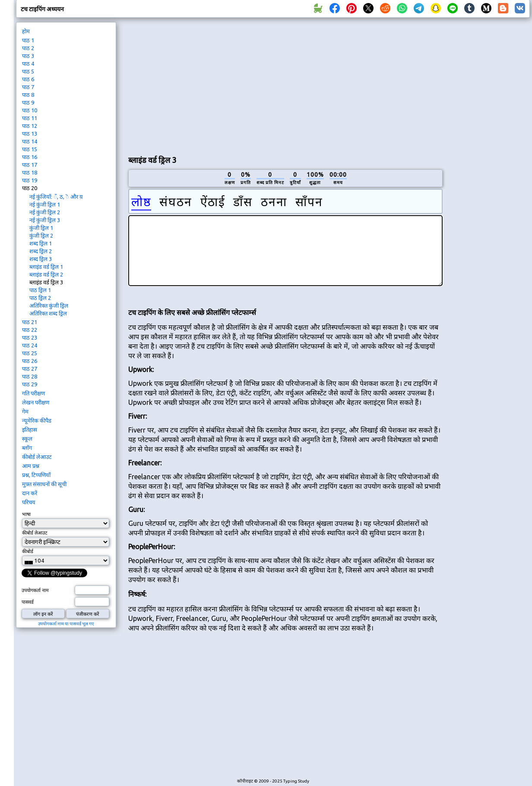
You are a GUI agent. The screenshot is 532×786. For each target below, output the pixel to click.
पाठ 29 (30, 384)
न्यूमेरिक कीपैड (37, 420)
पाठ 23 (30, 337)
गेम (25, 411)
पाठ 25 (30, 353)
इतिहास (30, 430)
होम (26, 31)
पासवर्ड (28, 602)
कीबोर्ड (28, 551)
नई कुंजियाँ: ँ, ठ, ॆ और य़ (56, 197)
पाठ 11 (30, 118)
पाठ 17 (30, 165)
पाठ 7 (28, 87)
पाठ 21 (30, 322)
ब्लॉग (27, 448)
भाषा (26, 514)
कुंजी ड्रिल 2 (41, 235)
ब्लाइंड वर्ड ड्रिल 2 (46, 274)
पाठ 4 (28, 64)
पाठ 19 (30, 180)
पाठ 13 (30, 134)
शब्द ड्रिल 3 (41, 259)
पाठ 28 (30, 376)
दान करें (30, 493)
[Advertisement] (230, 85)
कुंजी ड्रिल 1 (41, 228)
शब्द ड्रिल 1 (41, 243)
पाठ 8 (28, 95)
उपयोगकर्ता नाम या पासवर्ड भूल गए (66, 624)
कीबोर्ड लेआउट (37, 457)
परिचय (29, 502)
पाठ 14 (30, 141)
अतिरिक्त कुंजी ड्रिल (49, 305)
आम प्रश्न (31, 466)
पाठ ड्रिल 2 (40, 298)
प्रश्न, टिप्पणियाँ (36, 475)
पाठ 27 (30, 369)
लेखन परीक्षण (36, 402)
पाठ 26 (30, 361)
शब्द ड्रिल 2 (41, 251)
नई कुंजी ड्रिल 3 (45, 220)
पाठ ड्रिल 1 (40, 290)
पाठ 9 (28, 102)
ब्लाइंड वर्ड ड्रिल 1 (46, 267)
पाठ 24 (30, 345)
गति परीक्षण (33, 393)
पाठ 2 (28, 48)
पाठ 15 (30, 149)
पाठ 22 (30, 330)
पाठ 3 (28, 56)
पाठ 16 (30, 157)
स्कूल (27, 439)
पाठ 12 (30, 126)
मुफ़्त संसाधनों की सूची (44, 484)
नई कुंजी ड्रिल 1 (45, 204)
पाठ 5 (28, 71)
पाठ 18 (30, 172)
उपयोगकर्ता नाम (35, 590)
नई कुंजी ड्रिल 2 (45, 212)
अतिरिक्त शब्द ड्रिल (48, 313)
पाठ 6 (28, 79)
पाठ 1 (28, 40)
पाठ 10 (30, 110)
